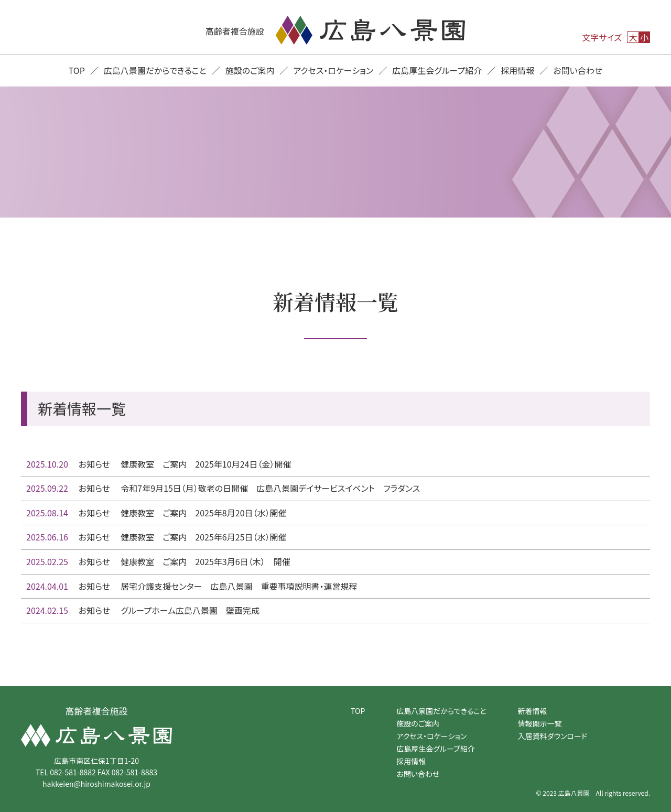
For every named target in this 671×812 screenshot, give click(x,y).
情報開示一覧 (540, 723)
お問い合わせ (578, 70)
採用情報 (517, 70)
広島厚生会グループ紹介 (437, 70)
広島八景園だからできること (155, 70)
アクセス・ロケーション (333, 70)
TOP (77, 70)
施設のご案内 (250, 70)
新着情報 (533, 711)
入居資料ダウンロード (553, 736)
